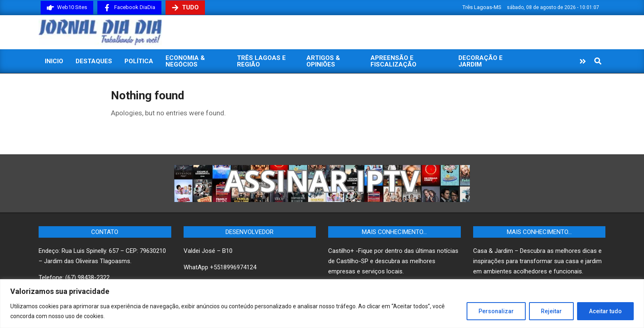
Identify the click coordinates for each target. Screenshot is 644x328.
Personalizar (496, 311)
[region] (322, 304)
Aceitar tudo (605, 311)
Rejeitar (551, 311)
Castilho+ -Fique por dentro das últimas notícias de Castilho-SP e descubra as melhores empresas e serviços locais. (393, 261)
